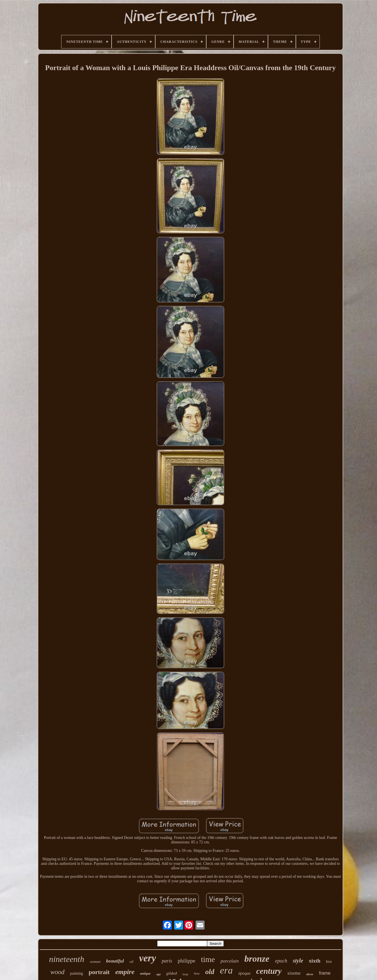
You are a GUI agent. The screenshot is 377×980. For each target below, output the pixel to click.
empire (125, 972)
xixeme (294, 973)
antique (145, 974)
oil (132, 962)
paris (167, 961)
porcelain (230, 961)
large (186, 974)
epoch (281, 961)
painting (77, 973)
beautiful (115, 961)
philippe (187, 961)
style (298, 961)
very (147, 958)
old (210, 972)
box (329, 962)
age (158, 974)
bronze (257, 959)
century (269, 971)
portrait (99, 972)
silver (310, 974)
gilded (172, 973)
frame (325, 973)
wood (57, 972)
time (208, 959)
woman (95, 962)
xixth (315, 961)
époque (244, 973)
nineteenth (67, 959)
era (226, 970)
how (197, 974)
